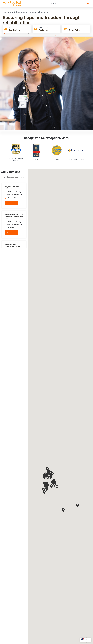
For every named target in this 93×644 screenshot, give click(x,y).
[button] (87, 3)
